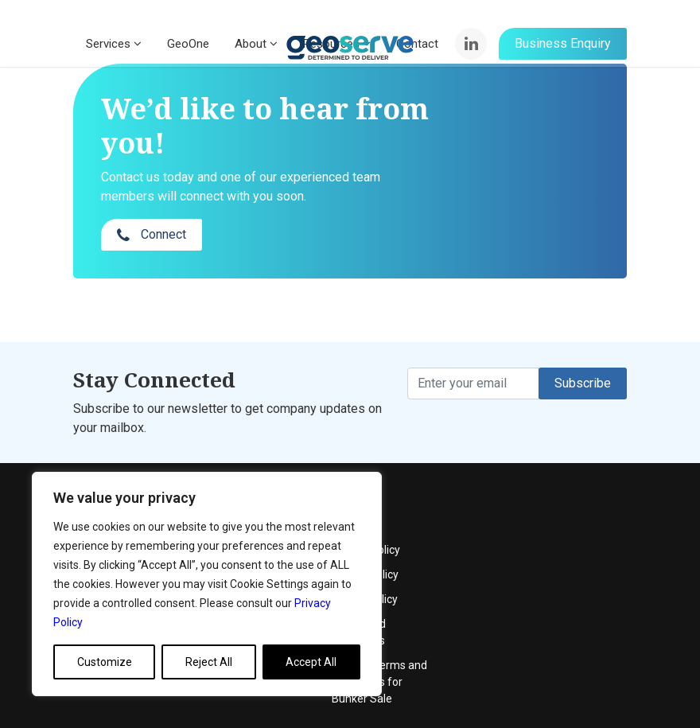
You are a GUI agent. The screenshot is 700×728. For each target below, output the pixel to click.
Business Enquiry (563, 48)
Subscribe (583, 351)
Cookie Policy (556, 537)
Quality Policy (556, 512)
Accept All (311, 662)
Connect (540, 156)
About (256, 49)
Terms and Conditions (550, 570)
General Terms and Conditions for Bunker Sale (570, 620)
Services (114, 49)
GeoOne (188, 49)
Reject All (209, 662)
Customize (105, 662)
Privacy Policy (557, 488)
